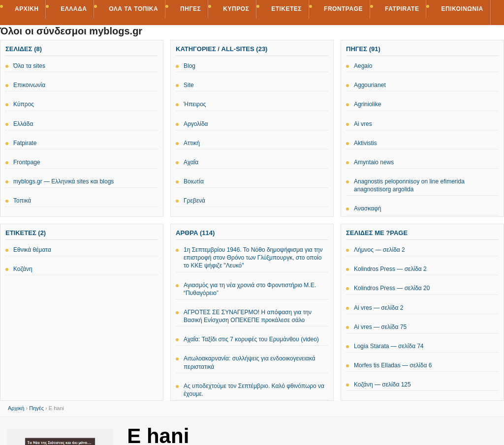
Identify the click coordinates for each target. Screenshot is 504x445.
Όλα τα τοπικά (133, 9)
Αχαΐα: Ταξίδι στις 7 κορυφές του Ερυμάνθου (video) (251, 339)
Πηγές (190, 9)
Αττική (192, 143)
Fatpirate (402, 9)
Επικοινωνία (462, 9)
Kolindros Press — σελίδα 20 (392, 288)
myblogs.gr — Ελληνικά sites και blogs (63, 181)
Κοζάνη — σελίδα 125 (382, 385)
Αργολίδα (196, 124)
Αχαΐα (191, 162)
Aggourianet (370, 85)
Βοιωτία (194, 181)
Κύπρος (236, 9)
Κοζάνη (23, 269)
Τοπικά (22, 201)
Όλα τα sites (29, 66)
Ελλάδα (74, 9)
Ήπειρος (195, 104)
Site (189, 85)
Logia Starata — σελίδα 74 (389, 346)
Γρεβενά (194, 201)
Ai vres (363, 124)
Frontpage (343, 9)
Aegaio (363, 66)
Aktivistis (365, 143)
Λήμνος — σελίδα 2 (379, 250)
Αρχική (27, 9)
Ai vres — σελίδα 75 (380, 327)
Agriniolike (367, 104)
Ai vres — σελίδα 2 (378, 308)
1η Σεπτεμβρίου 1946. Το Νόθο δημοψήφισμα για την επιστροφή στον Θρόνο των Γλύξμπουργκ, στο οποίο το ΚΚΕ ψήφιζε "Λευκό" (253, 258)
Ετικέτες (286, 9)
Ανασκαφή (367, 208)
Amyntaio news (374, 162)
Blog (189, 66)
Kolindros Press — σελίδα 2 (390, 269)
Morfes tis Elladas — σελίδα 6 (393, 365)
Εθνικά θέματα (32, 250)
